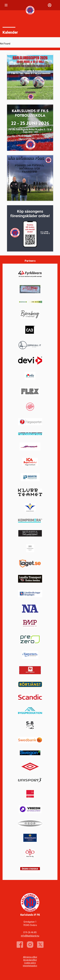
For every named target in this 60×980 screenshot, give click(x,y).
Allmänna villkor (30, 957)
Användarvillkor (30, 960)
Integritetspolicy (30, 966)
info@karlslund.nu (30, 936)
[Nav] (6, 5)
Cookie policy (30, 963)
